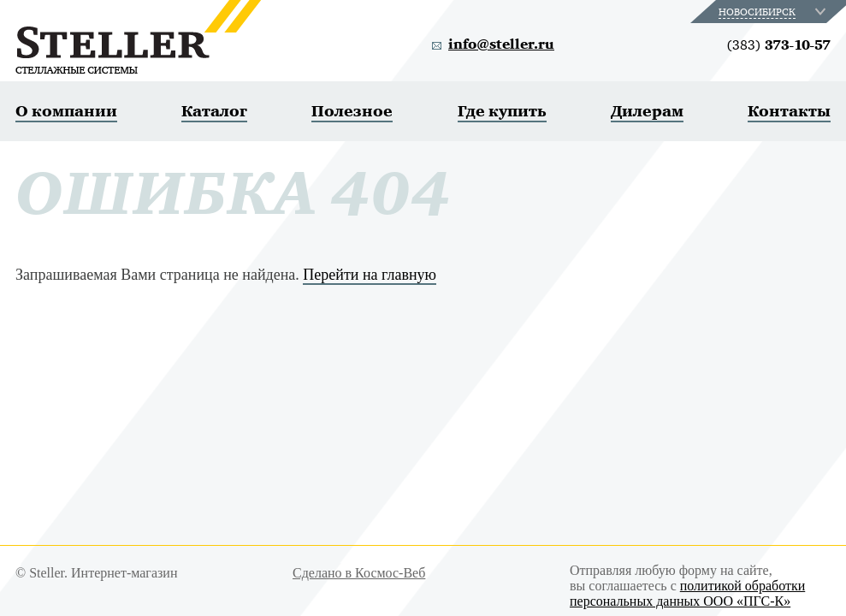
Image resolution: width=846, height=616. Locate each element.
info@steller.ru (501, 44)
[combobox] (774, 12)
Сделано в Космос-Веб (359, 573)
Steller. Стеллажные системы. (138, 37)
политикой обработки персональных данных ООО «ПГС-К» (687, 593)
